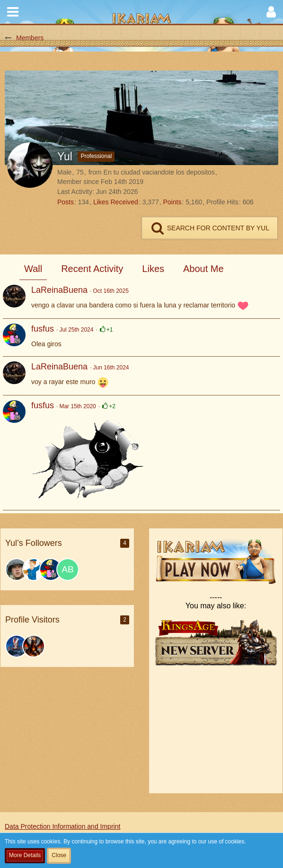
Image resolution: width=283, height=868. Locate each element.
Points (172, 202)
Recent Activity (92, 269)
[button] (13, 12)
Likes (153, 269)
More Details (25, 855)
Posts (66, 202)
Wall (33, 269)
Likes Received (116, 202)
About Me (203, 269)
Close (59, 855)
